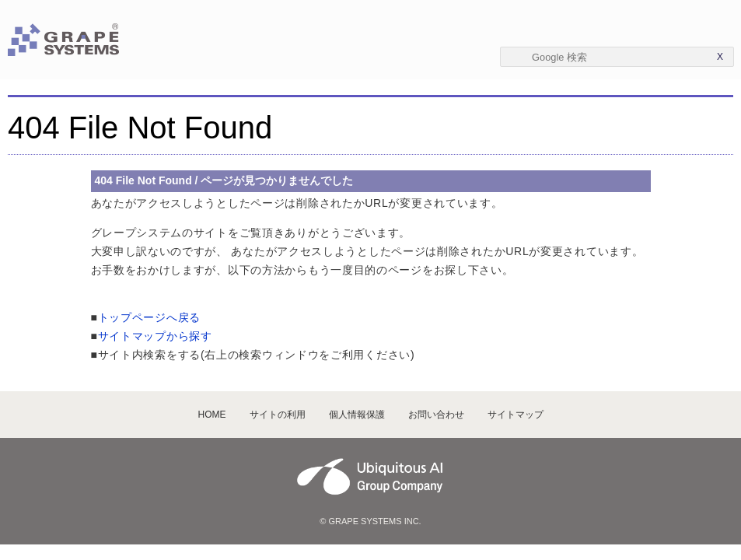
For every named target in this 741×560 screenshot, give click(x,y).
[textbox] (617, 57)
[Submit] (520, 56)
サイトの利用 (278, 415)
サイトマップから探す (155, 336)
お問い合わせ (436, 415)
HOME (212, 415)
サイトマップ (516, 415)
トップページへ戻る (149, 317)
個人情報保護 (357, 415)
